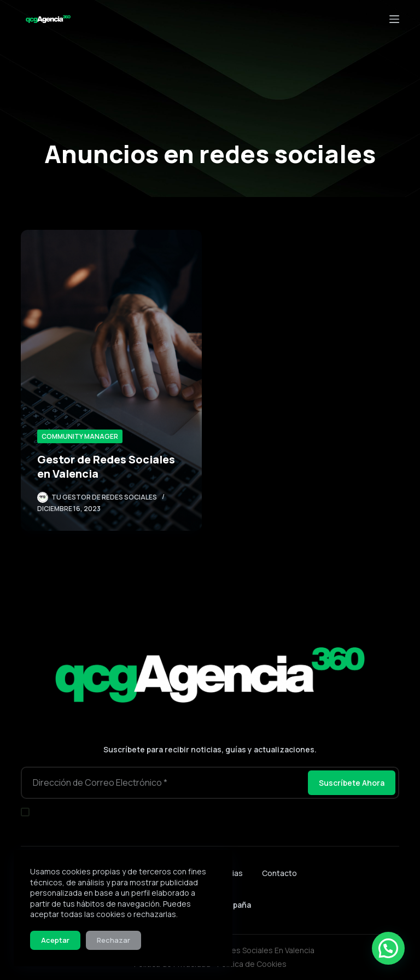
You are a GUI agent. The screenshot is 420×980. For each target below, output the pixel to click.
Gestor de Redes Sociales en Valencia (106, 466)
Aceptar (55, 940)
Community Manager (80, 436)
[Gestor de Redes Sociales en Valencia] (111, 380)
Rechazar (113, 940)
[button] (388, 948)
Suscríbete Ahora (352, 783)
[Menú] (394, 19)
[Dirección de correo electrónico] (163, 783)
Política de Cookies (252, 964)
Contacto (279, 873)
